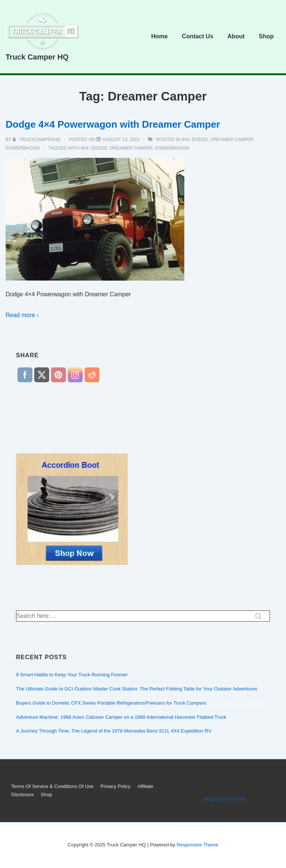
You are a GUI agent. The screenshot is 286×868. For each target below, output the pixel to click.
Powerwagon (23, 148)
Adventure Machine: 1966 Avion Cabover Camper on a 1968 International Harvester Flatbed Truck (121, 717)
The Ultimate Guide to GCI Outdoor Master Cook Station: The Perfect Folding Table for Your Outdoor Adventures (137, 689)
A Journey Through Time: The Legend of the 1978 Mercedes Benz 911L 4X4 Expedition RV (114, 731)
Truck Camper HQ (37, 57)
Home (159, 36)
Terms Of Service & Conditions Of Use (52, 786)
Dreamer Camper (232, 140)
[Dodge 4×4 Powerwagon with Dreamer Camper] (121, 140)
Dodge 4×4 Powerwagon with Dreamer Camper (113, 124)
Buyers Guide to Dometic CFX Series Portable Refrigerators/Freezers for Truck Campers (111, 703)
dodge (200, 140)
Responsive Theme (225, 799)
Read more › (22, 315)
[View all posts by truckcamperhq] (37, 140)
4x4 (185, 140)
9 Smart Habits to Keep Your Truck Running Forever (72, 675)
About (236, 36)
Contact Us (197, 36)
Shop (266, 36)
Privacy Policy (116, 786)
